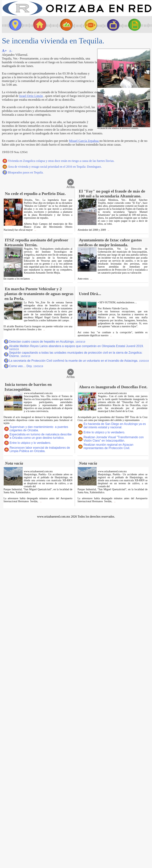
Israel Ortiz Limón (31, 96)
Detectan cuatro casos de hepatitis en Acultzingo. (47, 342)
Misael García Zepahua (84, 141)
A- (11, 51)
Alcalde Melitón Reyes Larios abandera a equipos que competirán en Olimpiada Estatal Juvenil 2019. (76, 348)
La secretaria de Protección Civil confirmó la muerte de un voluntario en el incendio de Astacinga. (79, 361)
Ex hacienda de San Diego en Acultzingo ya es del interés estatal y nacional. (115, 426)
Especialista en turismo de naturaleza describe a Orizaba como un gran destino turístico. (41, 436)
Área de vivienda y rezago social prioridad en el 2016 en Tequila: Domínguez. (55, 167)
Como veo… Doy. (26, 366)
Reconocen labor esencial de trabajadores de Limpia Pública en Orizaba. (40, 449)
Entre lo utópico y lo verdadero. (30, 443)
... (35, 230)
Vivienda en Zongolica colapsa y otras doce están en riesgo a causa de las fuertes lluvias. (61, 161)
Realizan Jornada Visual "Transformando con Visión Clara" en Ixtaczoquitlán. (114, 439)
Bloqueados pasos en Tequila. (26, 172)
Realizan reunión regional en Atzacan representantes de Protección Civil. (108, 446)
